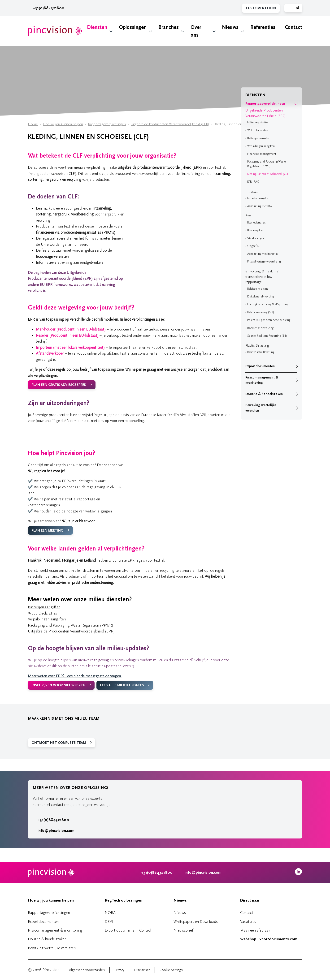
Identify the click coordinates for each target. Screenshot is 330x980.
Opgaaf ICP (254, 246)
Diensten (97, 27)
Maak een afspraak (255, 930)
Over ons (196, 31)
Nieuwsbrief (183, 930)
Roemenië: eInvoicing (260, 328)
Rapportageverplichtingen (107, 124)
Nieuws (230, 27)
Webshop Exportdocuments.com (269, 939)
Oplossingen (133, 27)
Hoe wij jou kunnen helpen (63, 124)
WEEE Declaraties (42, 613)
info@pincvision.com (56, 831)
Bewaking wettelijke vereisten (261, 408)
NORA (110, 913)
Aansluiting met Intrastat (263, 254)
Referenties (263, 27)
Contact (293, 27)
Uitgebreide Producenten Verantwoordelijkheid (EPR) (170, 124)
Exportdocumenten (260, 366)
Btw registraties (256, 223)
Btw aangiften (255, 230)
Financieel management (262, 154)
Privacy (119, 970)
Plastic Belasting (257, 346)
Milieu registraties (258, 122)
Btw (248, 216)
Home (33, 124)
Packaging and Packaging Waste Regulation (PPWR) (71, 625)
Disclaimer (142, 970)
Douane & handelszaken (264, 394)
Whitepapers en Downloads (196, 922)
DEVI (109, 922)
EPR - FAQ (253, 182)
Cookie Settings (171, 970)
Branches (169, 27)
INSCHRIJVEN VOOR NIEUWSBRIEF (58, 685)
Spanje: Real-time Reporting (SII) (267, 336)
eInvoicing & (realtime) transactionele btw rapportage (263, 277)
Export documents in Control (128, 930)
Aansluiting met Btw (260, 206)
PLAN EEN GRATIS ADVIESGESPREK (59, 385)
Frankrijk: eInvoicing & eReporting (268, 304)
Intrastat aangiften (258, 198)
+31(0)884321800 (46, 8)
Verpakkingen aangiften (47, 619)
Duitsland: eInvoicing (261, 297)
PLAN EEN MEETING (47, 531)
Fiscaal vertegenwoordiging (264, 262)
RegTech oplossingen (124, 900)
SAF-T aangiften (257, 238)
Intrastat (251, 191)
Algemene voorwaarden (87, 970)
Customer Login (261, 8)
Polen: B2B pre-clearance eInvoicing (269, 320)
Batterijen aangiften (44, 607)
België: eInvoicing (258, 289)
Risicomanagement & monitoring (262, 380)
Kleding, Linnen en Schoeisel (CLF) (269, 174)
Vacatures (248, 922)
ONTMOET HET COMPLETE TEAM (59, 743)
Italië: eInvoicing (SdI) (261, 312)
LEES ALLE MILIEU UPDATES (122, 685)
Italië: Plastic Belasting (261, 352)
